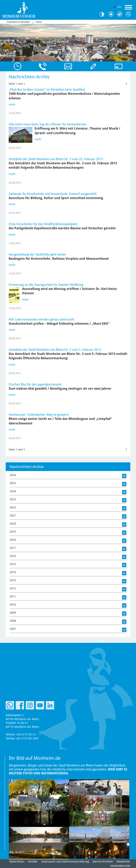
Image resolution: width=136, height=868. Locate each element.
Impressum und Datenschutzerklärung (65, 861)
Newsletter (123, 861)
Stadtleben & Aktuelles (18, 22)
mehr (12, 104)
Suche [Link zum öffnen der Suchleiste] (129, 14)
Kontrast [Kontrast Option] (103, 14)
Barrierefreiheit (103, 861)
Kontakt (33, 861)
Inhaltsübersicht (120, 866)
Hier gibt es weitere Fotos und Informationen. (68, 771)
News (39, 22)
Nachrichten (17, 861)
